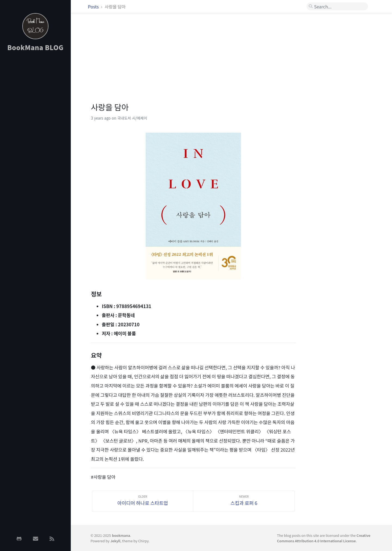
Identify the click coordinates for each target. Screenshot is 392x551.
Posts (94, 7)
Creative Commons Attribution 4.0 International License (324, 538)
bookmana (121, 535)
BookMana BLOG (36, 47)
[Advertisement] (35, 142)
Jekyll (115, 541)
